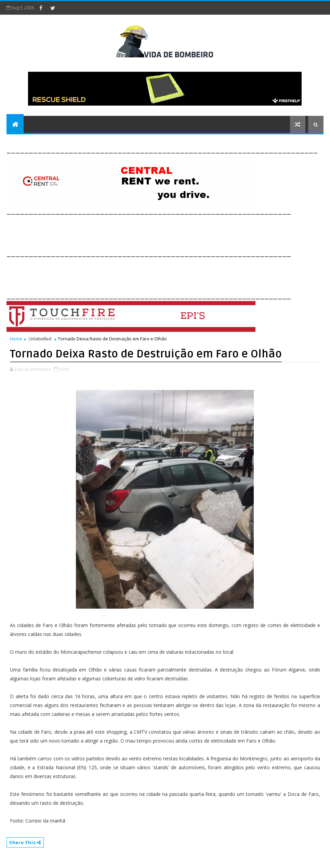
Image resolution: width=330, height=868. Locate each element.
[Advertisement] (131, 232)
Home (16, 339)
